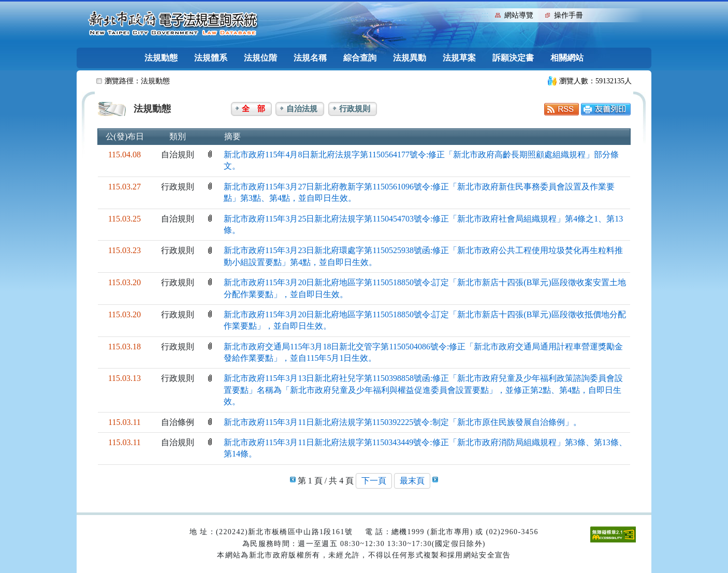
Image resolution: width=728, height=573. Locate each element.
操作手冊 (569, 15)
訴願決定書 (513, 58)
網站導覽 (519, 15)
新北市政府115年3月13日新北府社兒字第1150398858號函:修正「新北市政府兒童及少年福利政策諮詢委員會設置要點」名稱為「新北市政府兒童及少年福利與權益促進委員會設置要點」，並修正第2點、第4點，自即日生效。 (423, 390)
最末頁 (412, 481)
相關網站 (567, 58)
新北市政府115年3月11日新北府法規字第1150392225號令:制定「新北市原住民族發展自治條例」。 (403, 422)
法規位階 (260, 58)
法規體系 (211, 58)
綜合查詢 (360, 58)
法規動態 (161, 58)
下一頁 (374, 481)
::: (485, 14)
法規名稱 (310, 58)
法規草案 (459, 58)
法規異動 (410, 58)
